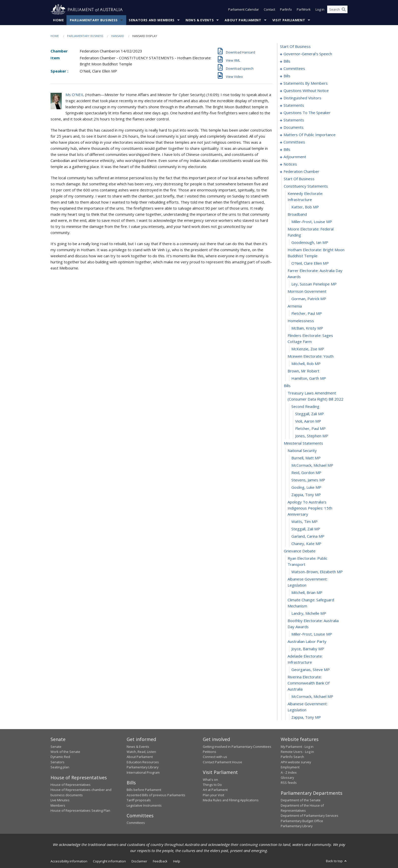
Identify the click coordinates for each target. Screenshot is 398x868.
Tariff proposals (139, 800)
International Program (143, 772)
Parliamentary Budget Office (302, 821)
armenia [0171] (295, 306)
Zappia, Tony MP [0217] (306, 717)
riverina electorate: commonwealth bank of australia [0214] (309, 683)
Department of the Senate (301, 800)
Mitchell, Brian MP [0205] (307, 593)
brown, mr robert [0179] (303, 371)
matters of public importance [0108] (310, 135)
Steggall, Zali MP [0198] (306, 529)
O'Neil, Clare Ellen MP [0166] (310, 263)
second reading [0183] (305, 407)
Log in (320, 10)
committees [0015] (294, 69)
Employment (290, 767)
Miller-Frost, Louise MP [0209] (312, 634)
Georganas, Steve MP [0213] (311, 670)
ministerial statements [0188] (303, 443)
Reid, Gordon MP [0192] (306, 473)
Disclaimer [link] (139, 861)
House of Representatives (71, 785)
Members (58, 805)
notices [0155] (290, 164)
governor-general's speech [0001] (308, 54)
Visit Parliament (289, 20)
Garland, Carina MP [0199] (308, 536)
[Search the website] (337, 10)
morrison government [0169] (307, 292)
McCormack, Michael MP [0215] (312, 697)
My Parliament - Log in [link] (297, 747)
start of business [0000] (295, 47)
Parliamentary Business (94, 20)
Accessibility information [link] (69, 861)
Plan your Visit (213, 795)
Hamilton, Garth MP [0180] (309, 378)
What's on (210, 780)
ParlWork (304, 10)
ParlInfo (286, 10)
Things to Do (212, 785)
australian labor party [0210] (307, 642)
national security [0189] (302, 451)
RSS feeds (289, 783)
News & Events (200, 20)
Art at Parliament (215, 790)
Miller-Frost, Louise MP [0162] (312, 222)
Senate (56, 747)
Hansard (118, 36)
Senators (57, 762)
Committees (136, 823)
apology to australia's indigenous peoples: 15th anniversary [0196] (310, 508)
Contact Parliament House (222, 762)
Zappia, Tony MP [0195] (306, 495)
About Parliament (243, 20)
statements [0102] (294, 120)
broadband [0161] (297, 214)
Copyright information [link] (109, 861)
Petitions (210, 752)
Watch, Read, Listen (141, 752)
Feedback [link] (160, 861)
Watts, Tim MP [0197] (304, 522)
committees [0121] (294, 142)
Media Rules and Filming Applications (231, 800)
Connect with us (215, 757)
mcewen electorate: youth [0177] (311, 356)
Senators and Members (152, 20)
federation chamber (301, 172)
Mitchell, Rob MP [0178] (306, 364)
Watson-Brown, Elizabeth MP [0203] (317, 572)
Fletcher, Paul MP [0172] (307, 314)
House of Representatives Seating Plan (80, 810)
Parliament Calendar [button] (244, 10)
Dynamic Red (60, 757)
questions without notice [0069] (306, 91)
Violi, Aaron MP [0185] (308, 421)
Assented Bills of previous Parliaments (156, 795)
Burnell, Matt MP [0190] (306, 458)
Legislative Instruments (144, 805)
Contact (269, 10)
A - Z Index (289, 772)
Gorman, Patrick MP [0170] (309, 299)
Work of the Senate (65, 752)
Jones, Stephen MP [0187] (312, 436)
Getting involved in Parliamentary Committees (237, 747)
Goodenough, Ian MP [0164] (310, 243)
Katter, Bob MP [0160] (305, 207)
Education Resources (143, 762)
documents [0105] (294, 128)
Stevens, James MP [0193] (308, 480)
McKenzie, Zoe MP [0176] (308, 349)
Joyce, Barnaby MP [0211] (308, 649)
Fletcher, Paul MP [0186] (310, 429)
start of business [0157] (299, 179)
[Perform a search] (344, 10)
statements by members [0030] (306, 83)
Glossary (287, 777)
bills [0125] (287, 150)
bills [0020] (287, 76)
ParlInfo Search (292, 757)
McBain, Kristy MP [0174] (307, 328)
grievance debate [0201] (300, 551)
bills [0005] (287, 61)
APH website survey (296, 762)
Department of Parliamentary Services (310, 816)
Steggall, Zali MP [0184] (310, 414)
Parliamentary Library (143, 767)
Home (59, 20)
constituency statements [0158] (306, 186)
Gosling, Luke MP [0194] (306, 487)
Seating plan (60, 767)
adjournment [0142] (295, 157)
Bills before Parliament (144, 790)
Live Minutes (60, 800)
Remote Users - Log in (297, 752)
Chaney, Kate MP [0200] (306, 544)
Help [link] (177, 861)
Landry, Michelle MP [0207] (309, 613)
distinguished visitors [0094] (302, 98)
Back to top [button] (337, 861)
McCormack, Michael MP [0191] (312, 465)
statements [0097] (294, 105)
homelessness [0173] (301, 321)
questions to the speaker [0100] (307, 113)
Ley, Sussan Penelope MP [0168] (314, 284)
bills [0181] (287, 386)
